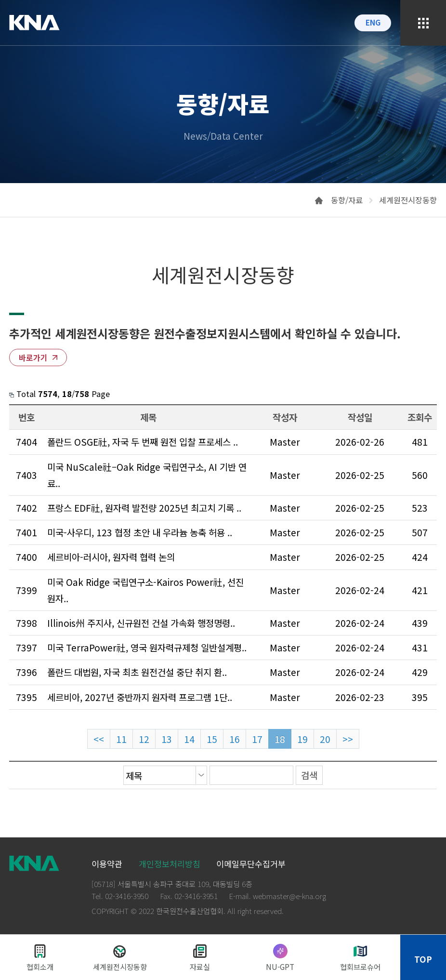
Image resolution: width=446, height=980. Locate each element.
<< (99, 739)
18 (280, 739)
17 (257, 739)
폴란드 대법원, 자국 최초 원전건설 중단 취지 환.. (137, 672)
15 (212, 739)
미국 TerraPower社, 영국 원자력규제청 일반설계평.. (147, 647)
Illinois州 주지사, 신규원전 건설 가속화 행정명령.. (141, 623)
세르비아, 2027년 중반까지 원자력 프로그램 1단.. (140, 697)
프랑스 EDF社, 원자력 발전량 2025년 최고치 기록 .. (144, 508)
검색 (309, 775)
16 (235, 739)
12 (144, 739)
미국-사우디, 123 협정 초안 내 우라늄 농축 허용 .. (140, 532)
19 (302, 739)
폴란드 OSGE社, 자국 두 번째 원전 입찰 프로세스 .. (143, 442)
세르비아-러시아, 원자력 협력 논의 (111, 557)
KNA (34, 23)
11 (121, 739)
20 (325, 739)
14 (189, 739)
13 (167, 739)
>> (348, 739)
